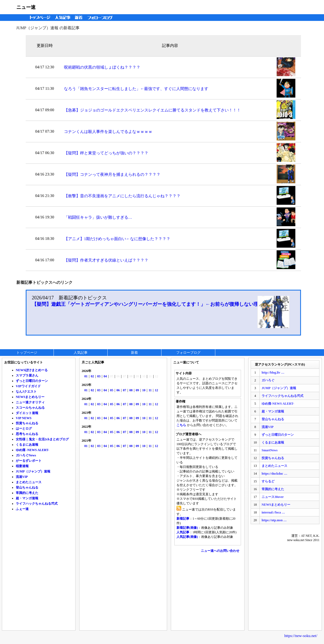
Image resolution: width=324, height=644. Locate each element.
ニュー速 (26, 7)
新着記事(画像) (187, 528)
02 (92, 376)
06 (118, 390)
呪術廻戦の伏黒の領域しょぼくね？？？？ (102, 67)
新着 (79, 18)
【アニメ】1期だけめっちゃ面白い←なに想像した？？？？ (117, 239)
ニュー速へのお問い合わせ (220, 551)
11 (150, 390)
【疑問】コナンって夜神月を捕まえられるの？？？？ (112, 174)
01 (86, 376)
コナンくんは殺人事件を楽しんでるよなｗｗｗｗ (108, 132)
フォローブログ (101, 18)
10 (144, 390)
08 (131, 390)
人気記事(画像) (187, 537)
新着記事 (183, 519)
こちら (181, 425)
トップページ (39, 18)
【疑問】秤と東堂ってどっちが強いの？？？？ (106, 153)
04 (105, 376)
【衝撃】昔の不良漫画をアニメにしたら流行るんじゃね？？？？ (122, 196)
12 (156, 390)
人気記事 (63, 18)
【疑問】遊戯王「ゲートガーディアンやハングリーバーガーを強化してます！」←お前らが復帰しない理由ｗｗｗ (155, 304)
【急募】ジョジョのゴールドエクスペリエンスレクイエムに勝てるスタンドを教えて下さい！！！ (152, 110)
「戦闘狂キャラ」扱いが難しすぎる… (98, 217)
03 (99, 376)
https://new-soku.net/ (301, 636)
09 (137, 390)
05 (112, 390)
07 (125, 390)
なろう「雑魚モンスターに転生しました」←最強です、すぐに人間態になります (136, 89)
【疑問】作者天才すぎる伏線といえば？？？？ (106, 260)
